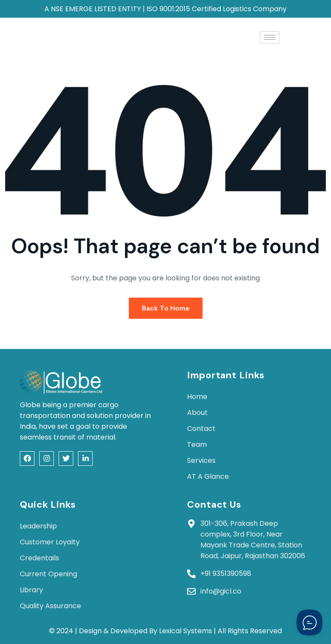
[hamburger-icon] (270, 37)
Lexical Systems (186, 631)
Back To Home (166, 308)
